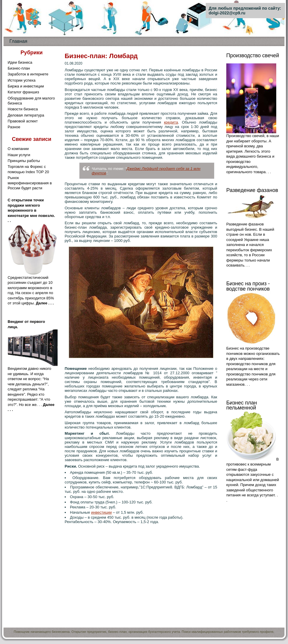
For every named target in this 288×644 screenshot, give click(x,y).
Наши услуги (19, 155)
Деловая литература (26, 115)
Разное (14, 127)
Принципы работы (24, 161)
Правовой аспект (23, 121)
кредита (171, 122)
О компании (18, 149)
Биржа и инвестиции (26, 86)
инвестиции (101, 512)
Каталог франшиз (23, 92)
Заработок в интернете (28, 74)
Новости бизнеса (23, 109)
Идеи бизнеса (20, 62)
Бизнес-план (19, 68)
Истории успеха (22, 80)
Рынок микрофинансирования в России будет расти (30, 183)
